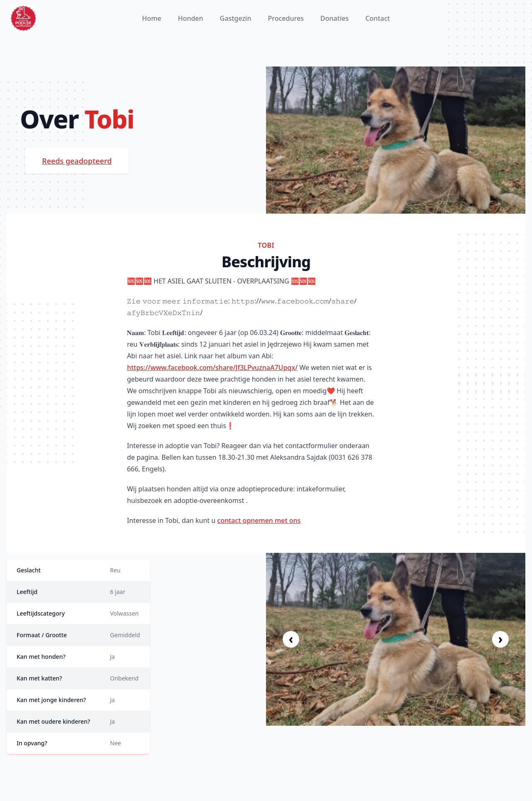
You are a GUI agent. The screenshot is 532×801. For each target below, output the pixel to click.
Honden (191, 18)
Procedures (286, 18)
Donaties (335, 18)
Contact (378, 18)
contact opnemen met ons (259, 520)
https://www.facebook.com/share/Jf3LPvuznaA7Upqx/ (212, 367)
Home (152, 18)
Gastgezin (236, 18)
